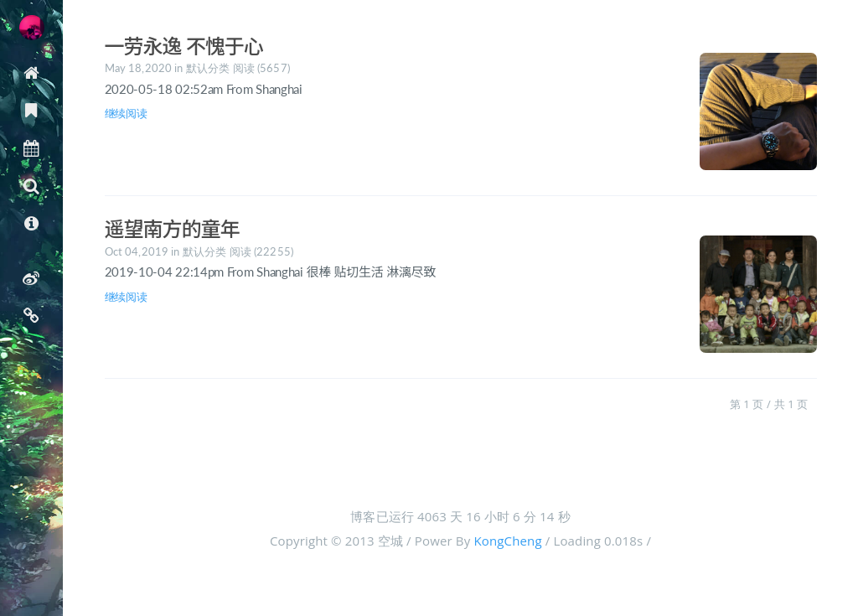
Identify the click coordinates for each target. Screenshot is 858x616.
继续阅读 (126, 113)
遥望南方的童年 (172, 228)
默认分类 (208, 68)
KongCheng (507, 541)
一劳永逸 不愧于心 (184, 46)
